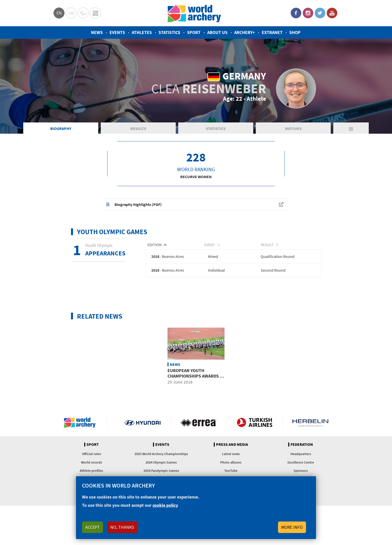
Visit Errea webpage (199, 423)
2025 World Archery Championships (161, 454)
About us (217, 32)
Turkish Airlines (255, 423)
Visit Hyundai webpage (143, 423)
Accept (92, 527)
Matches (293, 128)
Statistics (169, 32)
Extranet (272, 32)
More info (292, 527)
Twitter (320, 13)
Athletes (142, 32)
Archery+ (245, 32)
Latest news (231, 454)
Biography (61, 128)
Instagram (308, 13)
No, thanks (122, 527)
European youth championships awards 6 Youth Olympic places (195, 376)
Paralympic (83, 13)
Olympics (71, 13)
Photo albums (231, 462)
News (97, 32)
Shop (295, 32)
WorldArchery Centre (95, 13)
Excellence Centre (301, 462)
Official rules (91, 454)
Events (117, 32)
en (59, 13)
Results (138, 128)
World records (91, 462)
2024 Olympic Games (161, 462)
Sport (194, 32)
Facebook (296, 13)
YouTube (332, 13)
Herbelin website (310, 423)
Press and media (232, 445)
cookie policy (165, 505)
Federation (302, 445)
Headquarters (301, 454)
